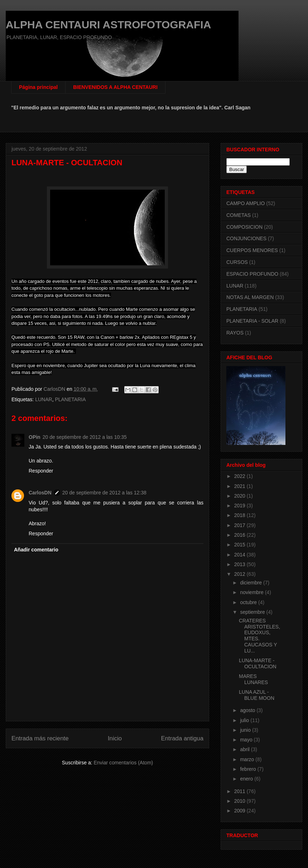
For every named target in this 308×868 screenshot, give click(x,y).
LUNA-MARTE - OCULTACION (258, 663)
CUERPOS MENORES (252, 250)
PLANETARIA (70, 399)
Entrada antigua (182, 738)
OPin (35, 437)
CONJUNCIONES (246, 238)
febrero (249, 769)
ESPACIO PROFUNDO (252, 274)
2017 (240, 525)
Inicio (115, 738)
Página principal (38, 87)
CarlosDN (40, 493)
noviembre (252, 592)
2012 (240, 574)
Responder (41, 471)
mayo (247, 740)
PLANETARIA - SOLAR (252, 321)
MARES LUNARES (253, 679)
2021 (240, 486)
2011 (240, 791)
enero (247, 779)
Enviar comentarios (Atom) (123, 763)
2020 (240, 496)
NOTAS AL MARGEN (250, 297)
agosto (248, 710)
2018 (240, 515)
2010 (240, 801)
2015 (240, 545)
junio (246, 730)
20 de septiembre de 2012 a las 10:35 (85, 437)
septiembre (253, 612)
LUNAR (44, 399)
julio (245, 720)
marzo (248, 759)
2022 (240, 476)
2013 (240, 564)
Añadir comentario (36, 550)
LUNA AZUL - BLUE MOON (257, 695)
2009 (240, 811)
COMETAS (239, 215)
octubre (249, 602)
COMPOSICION (244, 227)
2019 (240, 506)
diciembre (252, 583)
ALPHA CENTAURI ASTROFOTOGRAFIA (108, 25)
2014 (240, 555)
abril (245, 749)
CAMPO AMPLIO (246, 203)
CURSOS (237, 262)
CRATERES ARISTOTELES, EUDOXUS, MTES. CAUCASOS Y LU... (259, 636)
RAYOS (235, 333)
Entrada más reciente (40, 738)
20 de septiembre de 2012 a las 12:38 (104, 493)
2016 (240, 535)
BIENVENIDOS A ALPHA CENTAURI (115, 87)
